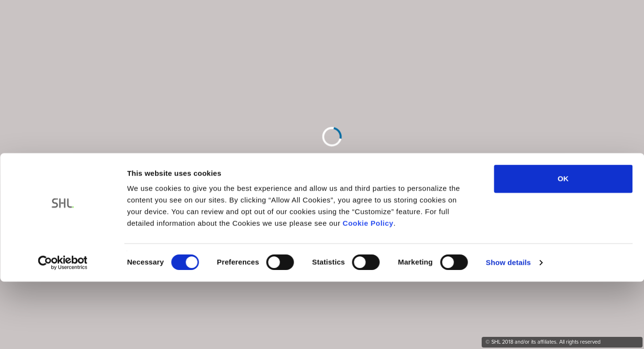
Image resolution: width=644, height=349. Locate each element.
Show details (509, 201)
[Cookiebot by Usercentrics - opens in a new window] (63, 202)
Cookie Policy (368, 163)
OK (563, 118)
